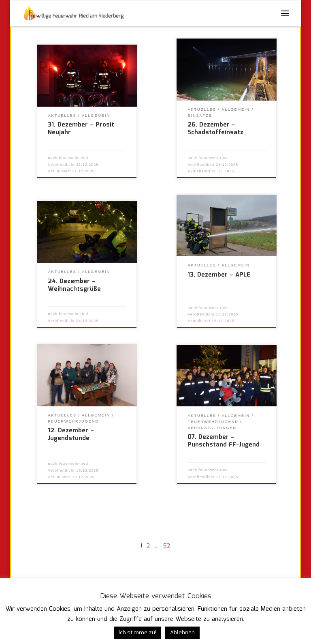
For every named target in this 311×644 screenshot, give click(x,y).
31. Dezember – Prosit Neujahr (81, 129)
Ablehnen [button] (182, 633)
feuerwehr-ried (74, 158)
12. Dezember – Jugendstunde (71, 435)
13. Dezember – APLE (219, 275)
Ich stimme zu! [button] (137, 633)
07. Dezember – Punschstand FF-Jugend (224, 441)
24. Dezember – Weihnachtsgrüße (74, 285)
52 (167, 546)
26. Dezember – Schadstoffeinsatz (215, 129)
